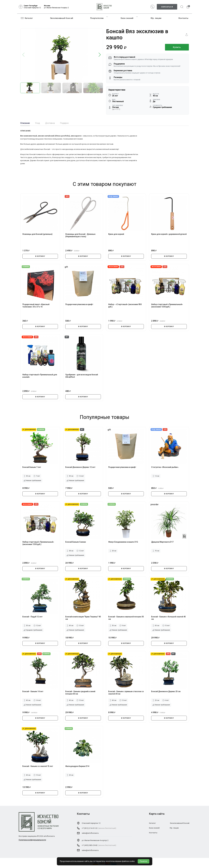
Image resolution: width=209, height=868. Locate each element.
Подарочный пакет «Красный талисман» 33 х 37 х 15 (36, 306)
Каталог (27, 18)
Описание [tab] (25, 123)
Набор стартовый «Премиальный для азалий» (40, 376)
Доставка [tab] (50, 123)
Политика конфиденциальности (32, 840)
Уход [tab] (38, 123)
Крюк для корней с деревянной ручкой (169, 234)
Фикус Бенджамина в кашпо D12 (123, 542)
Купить (177, 47)
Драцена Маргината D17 (162, 542)
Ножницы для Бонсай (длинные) (37, 234)
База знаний (127, 18)
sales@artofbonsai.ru (90, 833)
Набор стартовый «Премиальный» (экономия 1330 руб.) (167, 306)
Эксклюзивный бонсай (62, 18)
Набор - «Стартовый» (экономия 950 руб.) (125, 306)
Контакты (183, 18)
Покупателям (97, 18)
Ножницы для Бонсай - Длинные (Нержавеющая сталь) (80, 235)
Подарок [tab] (64, 123)
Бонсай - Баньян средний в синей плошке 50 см (80, 693)
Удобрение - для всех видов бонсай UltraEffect (82, 376)
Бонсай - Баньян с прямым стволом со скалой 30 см (126, 693)
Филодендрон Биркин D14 (77, 766)
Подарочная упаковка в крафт (79, 304)
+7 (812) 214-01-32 (90, 828)
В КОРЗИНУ (40, 256)
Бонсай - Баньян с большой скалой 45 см (168, 618)
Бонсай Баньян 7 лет (32, 467)
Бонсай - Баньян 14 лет (33, 691)
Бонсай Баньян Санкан (76, 542)
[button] (100, 55)
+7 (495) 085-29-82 (90, 845)
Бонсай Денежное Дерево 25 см (166, 691)
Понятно (144, 861)
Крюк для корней (116, 234)
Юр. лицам (156, 18)
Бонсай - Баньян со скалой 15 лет (38, 766)
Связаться (167, 7)
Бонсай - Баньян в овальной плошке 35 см (126, 618)
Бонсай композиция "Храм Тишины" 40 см (83, 618)
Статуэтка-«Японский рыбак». (165, 467)
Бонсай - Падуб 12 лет (32, 617)
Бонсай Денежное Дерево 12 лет (80, 467)
